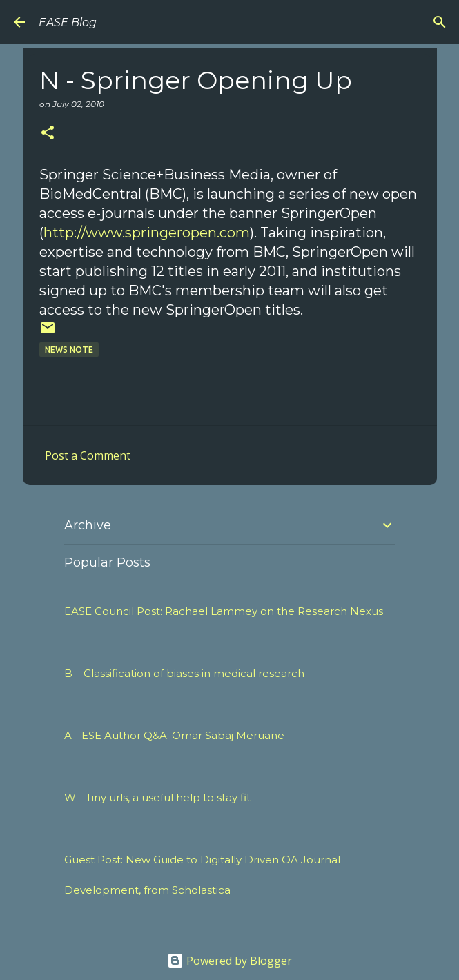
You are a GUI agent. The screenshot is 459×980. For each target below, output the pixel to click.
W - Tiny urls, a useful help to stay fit (157, 797)
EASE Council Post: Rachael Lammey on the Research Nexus (224, 611)
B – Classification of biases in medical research (184, 673)
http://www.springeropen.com (147, 233)
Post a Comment (88, 455)
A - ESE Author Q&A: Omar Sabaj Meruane (174, 735)
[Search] (440, 22)
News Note (69, 350)
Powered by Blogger (229, 961)
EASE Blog (68, 22)
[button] (48, 134)
